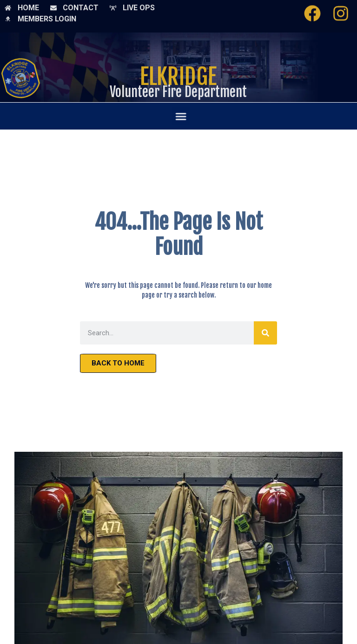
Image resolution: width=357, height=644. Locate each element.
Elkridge (178, 78)
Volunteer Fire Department (178, 92)
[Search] (265, 333)
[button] (182, 116)
